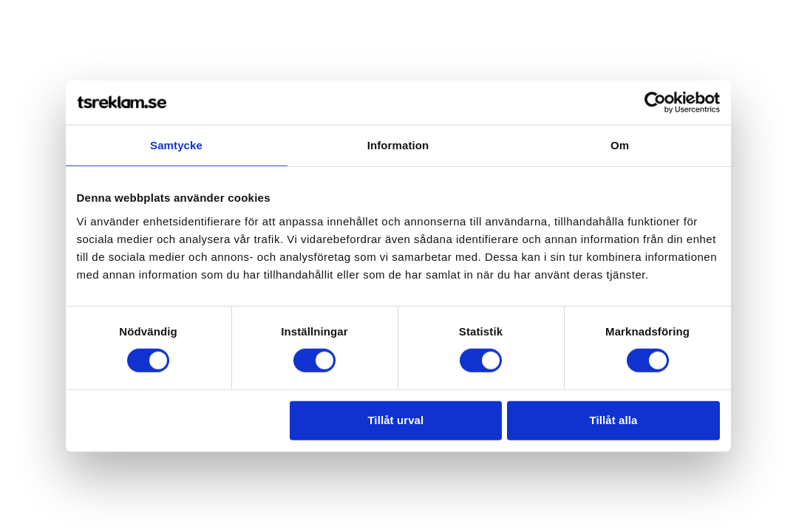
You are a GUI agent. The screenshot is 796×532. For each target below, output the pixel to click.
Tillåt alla (613, 420)
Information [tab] (398, 145)
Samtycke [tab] (176, 145)
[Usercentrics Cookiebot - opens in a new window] (655, 103)
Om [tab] (620, 145)
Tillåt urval (395, 420)
